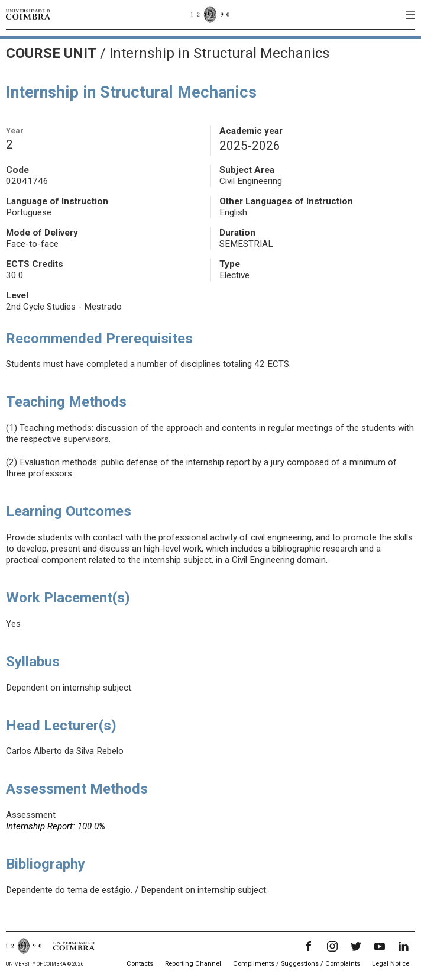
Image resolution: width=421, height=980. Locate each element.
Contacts (140, 964)
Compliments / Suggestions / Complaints (297, 964)
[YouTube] (380, 946)
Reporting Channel (193, 964)
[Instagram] (332, 946)
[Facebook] (309, 946)
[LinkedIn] (403, 946)
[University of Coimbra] (28, 14)
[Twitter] (356, 946)
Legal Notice (391, 964)
